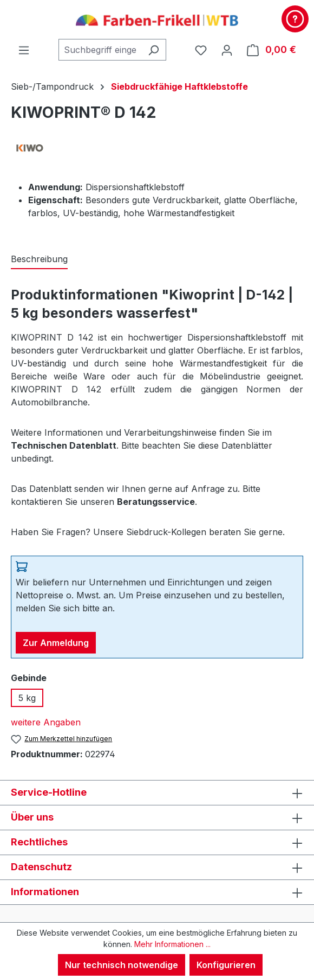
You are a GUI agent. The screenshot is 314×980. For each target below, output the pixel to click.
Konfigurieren (226, 965)
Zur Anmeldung (56, 643)
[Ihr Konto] (227, 50)
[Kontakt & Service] (295, 19)
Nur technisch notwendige (122, 965)
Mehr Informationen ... (172, 944)
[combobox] (100, 50)
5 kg (27, 698)
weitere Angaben (46, 722)
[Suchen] (153, 50)
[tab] (39, 259)
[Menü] (24, 50)
